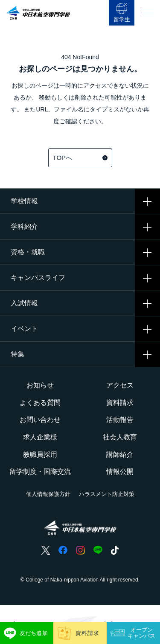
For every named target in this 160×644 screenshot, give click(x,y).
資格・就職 (28, 252)
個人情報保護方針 (48, 494)
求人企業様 (40, 437)
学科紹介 (24, 227)
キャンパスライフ (38, 278)
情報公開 (120, 472)
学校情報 (24, 201)
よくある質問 (40, 403)
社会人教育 (120, 437)
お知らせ (40, 385)
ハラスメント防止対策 (107, 494)
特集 (17, 354)
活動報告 (120, 420)
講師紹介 (120, 455)
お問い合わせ (40, 420)
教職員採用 (40, 455)
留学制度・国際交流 (40, 472)
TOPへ (80, 158)
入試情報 (24, 303)
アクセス (120, 385)
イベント (24, 329)
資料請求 (120, 403)
